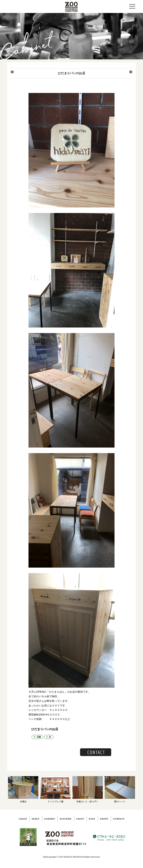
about (104, 819)
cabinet (49, 819)
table (35, 819)
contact (119, 819)
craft (80, 819)
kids (92, 819)
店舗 (39, 737)
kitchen (65, 819)
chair (23, 819)
